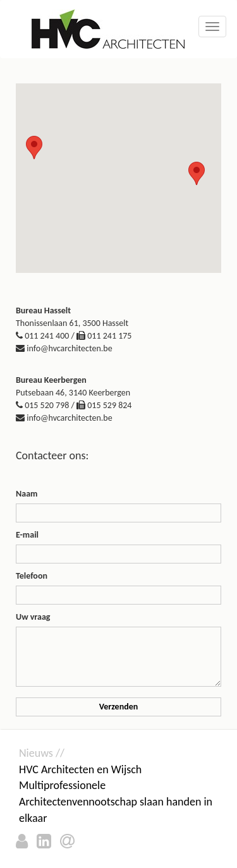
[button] (34, 148)
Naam (27, 494)
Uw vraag (33, 617)
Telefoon (32, 576)
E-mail (27, 535)
